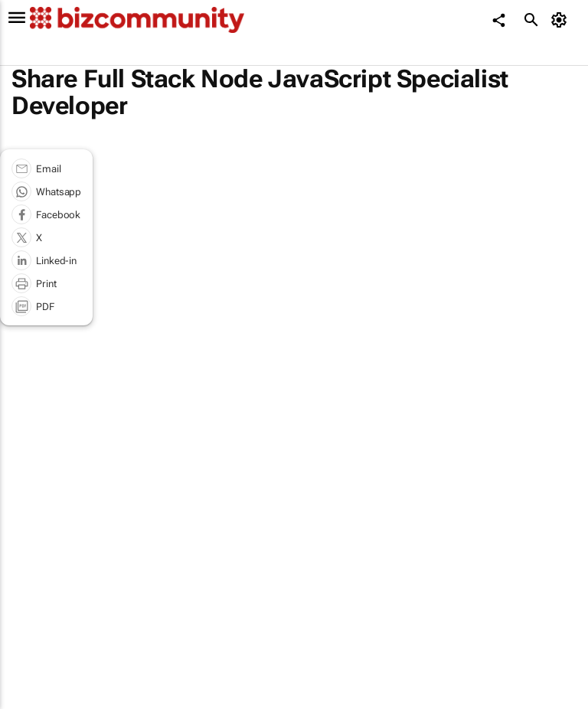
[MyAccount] (562, 20)
